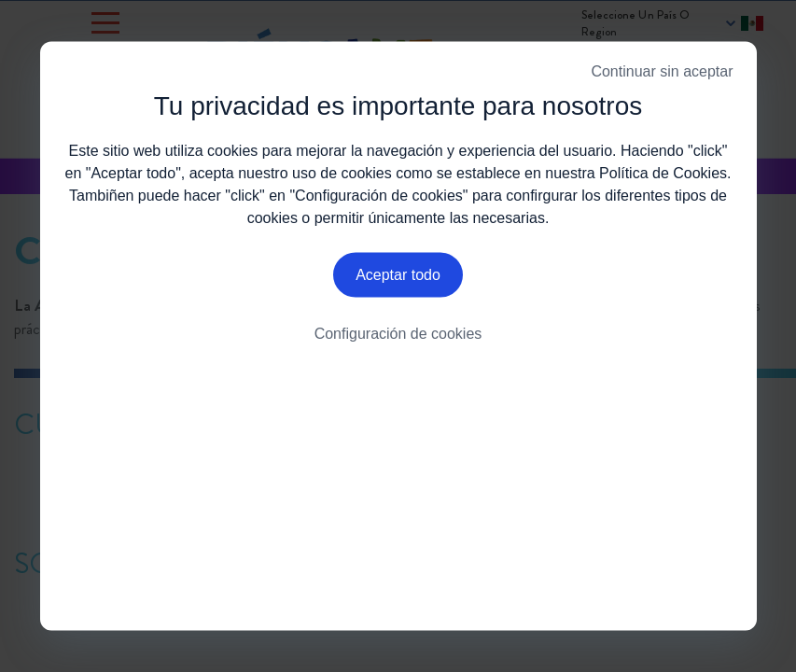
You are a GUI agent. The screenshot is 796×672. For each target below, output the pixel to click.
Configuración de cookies (398, 338)
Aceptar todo (398, 279)
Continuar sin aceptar (662, 71)
